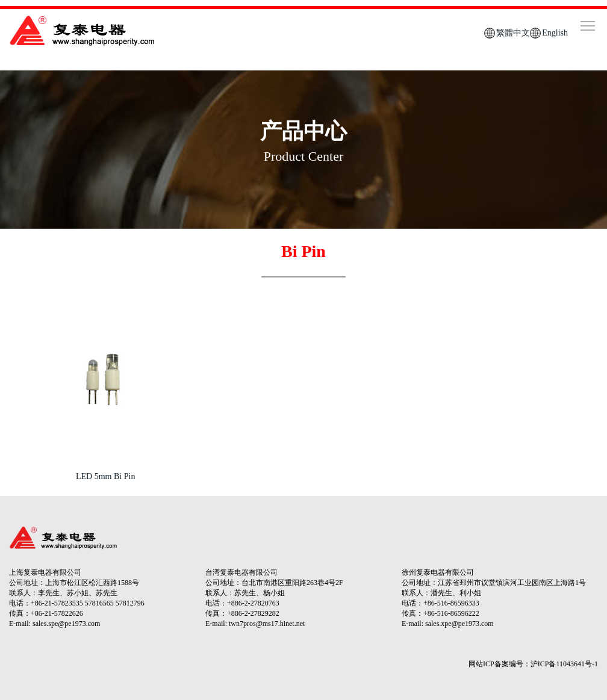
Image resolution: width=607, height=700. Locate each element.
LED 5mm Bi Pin (105, 476)
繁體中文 (513, 33)
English (555, 33)
